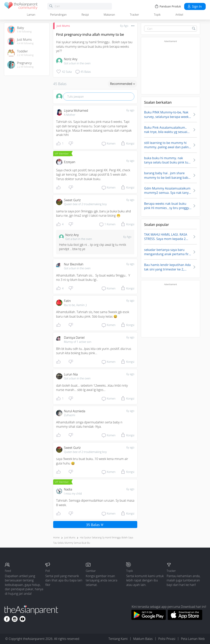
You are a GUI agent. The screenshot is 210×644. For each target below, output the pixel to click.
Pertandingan (58, 15)
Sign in (194, 6)
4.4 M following (25, 43)
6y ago (130, 110)
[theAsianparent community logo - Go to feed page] (21, 6)
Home (56, 538)
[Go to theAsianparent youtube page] (22, 619)
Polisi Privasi (167, 639)
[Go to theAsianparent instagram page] (15, 619)
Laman (31, 15)
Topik (157, 15)
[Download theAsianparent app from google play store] (149, 619)
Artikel (179, 15)
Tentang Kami (118, 639)
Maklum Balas (143, 639)
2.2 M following (25, 55)
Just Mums (63, 26)
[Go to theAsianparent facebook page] (7, 619)
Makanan (109, 15)
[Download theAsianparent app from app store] (185, 619)
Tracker (134, 15)
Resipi (85, 15)
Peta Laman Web (193, 639)
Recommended (122, 84)
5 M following (24, 32)
